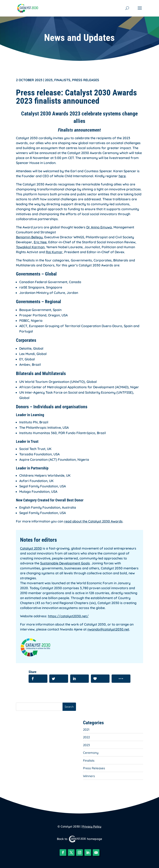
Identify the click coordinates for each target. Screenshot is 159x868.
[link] (28, 8)
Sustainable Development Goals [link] (65, 563)
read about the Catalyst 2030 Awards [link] (93, 521)
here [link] (122, 176)
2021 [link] (86, 730)
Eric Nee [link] (40, 242)
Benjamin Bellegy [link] (29, 237)
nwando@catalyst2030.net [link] (108, 629)
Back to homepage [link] (79, 839)
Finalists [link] (62, 80)
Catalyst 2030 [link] (31, 548)
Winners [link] (89, 776)
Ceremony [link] (91, 753)
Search (69, 707)
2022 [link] (86, 737)
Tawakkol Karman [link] (30, 247)
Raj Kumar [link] (54, 252)
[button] (140, 11)
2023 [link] (49, 80)
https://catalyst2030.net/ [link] (68, 616)
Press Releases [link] (86, 80)
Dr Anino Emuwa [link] (99, 227)
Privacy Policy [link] (92, 826)
